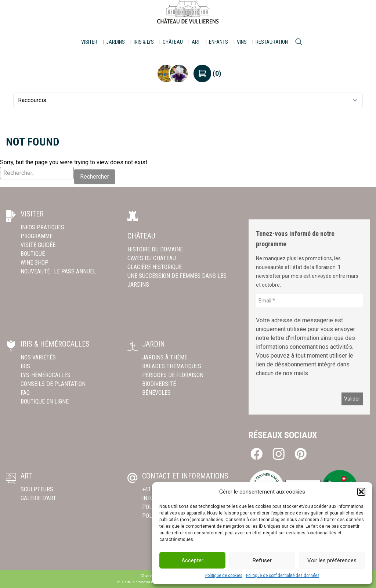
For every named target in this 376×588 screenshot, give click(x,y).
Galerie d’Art (38, 498)
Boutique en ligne (45, 401)
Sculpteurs (37, 489)
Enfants (218, 42)
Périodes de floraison (173, 375)
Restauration (272, 42)
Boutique (33, 254)
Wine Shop (35, 263)
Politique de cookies (224, 576)
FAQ (25, 393)
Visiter (89, 42)
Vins (242, 42)
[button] (361, 492)
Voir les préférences (332, 560)
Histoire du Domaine (155, 249)
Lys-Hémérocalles (46, 375)
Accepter (192, 560)
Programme (37, 236)
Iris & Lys (144, 42)
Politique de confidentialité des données (283, 576)
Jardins (115, 42)
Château (173, 42)
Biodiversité (159, 384)
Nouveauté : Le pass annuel (58, 271)
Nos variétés (38, 357)
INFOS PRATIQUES (42, 227)
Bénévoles (156, 393)
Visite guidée (38, 245)
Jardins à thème (165, 357)
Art (196, 42)
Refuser (262, 560)
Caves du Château (152, 258)
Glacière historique (155, 267)
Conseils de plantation (53, 384)
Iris (25, 366)
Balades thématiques (172, 366)
